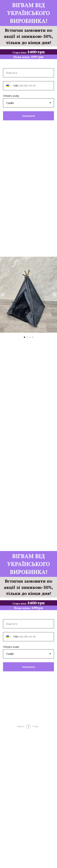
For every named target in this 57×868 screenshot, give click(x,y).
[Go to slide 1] (24, 337)
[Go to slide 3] (30, 337)
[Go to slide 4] (33, 337)
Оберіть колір (11, 96)
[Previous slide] (3, 295)
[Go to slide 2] (27, 337)
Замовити (28, 116)
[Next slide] (54, 295)
